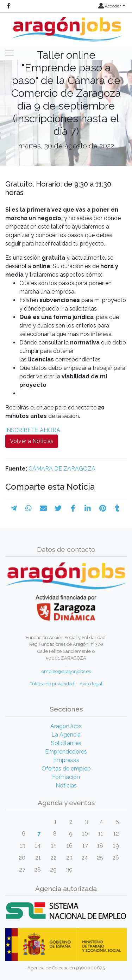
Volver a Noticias (32, 441)
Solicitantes (66, 743)
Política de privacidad (52, 684)
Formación (66, 777)
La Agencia (66, 735)
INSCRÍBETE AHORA (33, 430)
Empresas (66, 760)
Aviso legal (91, 684)
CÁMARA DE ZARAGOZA (62, 469)
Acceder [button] (110, 6)
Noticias (66, 786)
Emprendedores (66, 752)
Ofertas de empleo (66, 769)
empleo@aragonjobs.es (66, 671)
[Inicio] (66, 27)
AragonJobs (66, 726)
